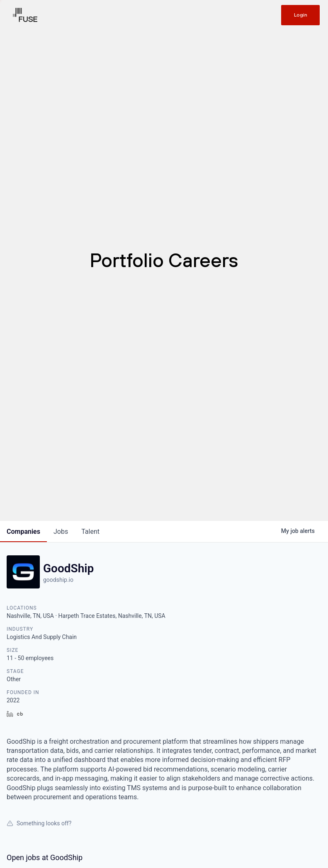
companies (23, 532)
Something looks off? (39, 823)
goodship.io (58, 580)
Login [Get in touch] (301, 15)
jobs (61, 532)
